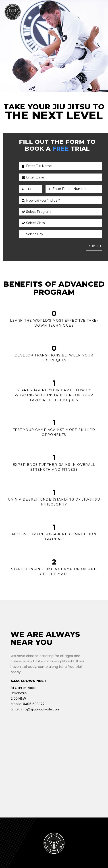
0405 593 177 (34, 704)
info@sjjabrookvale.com (40, 709)
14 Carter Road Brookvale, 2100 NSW (23, 693)
